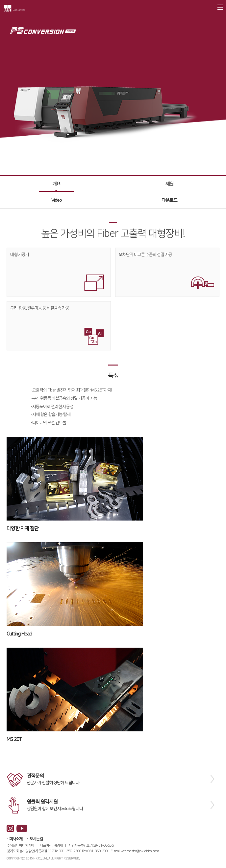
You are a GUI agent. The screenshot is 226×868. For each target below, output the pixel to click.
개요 (56, 184)
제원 (169, 184)
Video (56, 200)
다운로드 (169, 200)
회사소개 (16, 839)
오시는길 (36, 839)
